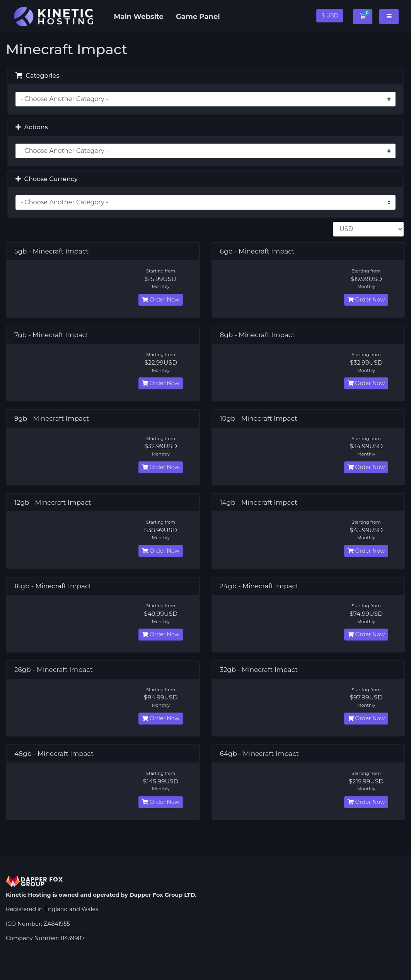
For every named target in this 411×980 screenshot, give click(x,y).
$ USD (330, 15)
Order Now (160, 300)
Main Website (139, 17)
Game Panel (198, 17)
